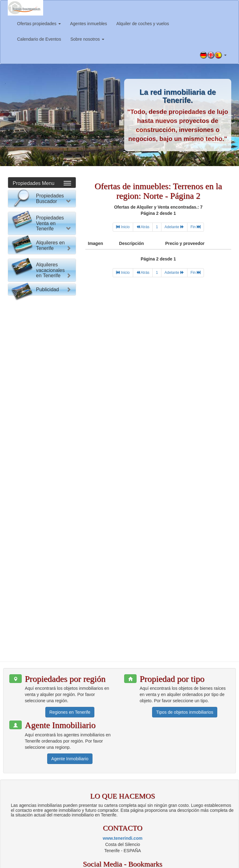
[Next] (174, 227)
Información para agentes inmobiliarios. (168, 856)
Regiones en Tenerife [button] (70, 668)
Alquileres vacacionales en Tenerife (50, 552)
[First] (123, 227)
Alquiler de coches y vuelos (143, 24)
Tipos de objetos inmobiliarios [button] (185, 668)
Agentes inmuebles (89, 24)
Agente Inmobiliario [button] (70, 715)
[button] (213, 55)
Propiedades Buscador (50, 199)
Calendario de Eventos (39, 39)
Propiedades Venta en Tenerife (50, 352)
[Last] (196, 227)
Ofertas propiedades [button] (39, 24)
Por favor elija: (28, 215)
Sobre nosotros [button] (87, 39)
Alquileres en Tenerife (50, 467)
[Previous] (143, 227)
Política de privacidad (121, 862)
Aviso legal (220, 856)
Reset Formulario (42, 328)
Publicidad (47, 584)
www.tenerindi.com (123, 794)
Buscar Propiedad (42, 316)
